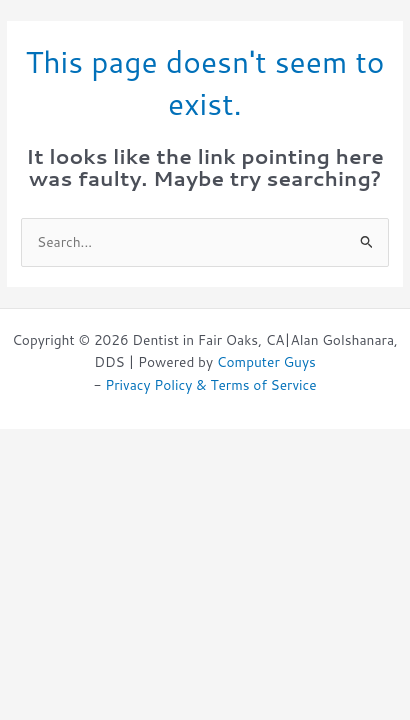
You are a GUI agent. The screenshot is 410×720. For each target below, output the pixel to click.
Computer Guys (266, 361)
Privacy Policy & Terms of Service (210, 384)
